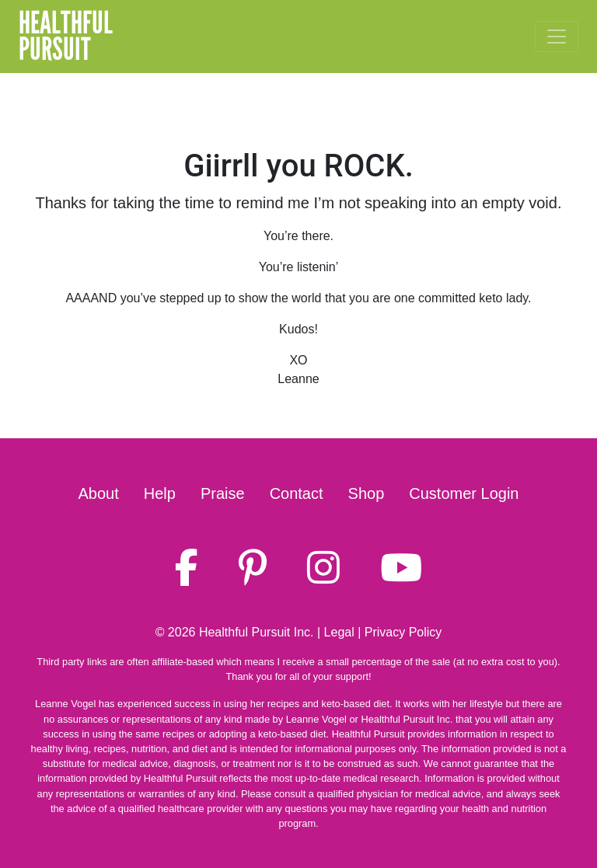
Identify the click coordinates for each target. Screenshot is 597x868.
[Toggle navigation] (557, 37)
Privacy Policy (403, 632)
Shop (367, 493)
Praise (223, 493)
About (99, 493)
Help (160, 493)
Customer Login (464, 493)
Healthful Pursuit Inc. (257, 632)
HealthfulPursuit (66, 37)
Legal (339, 632)
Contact (297, 493)
